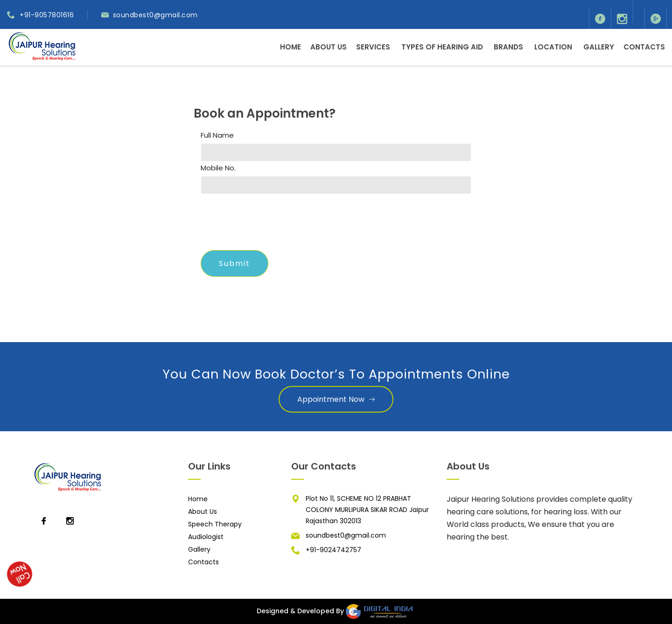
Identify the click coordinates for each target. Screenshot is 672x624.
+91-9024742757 (333, 550)
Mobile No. (218, 168)
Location (553, 47)
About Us (329, 47)
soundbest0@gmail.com (155, 15)
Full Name (217, 135)
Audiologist (206, 537)
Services (373, 47)
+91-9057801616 (47, 15)
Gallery (599, 47)
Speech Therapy (215, 524)
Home (290, 47)
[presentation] (272, 225)
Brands (508, 47)
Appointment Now (336, 399)
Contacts (644, 47)
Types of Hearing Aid (442, 47)
